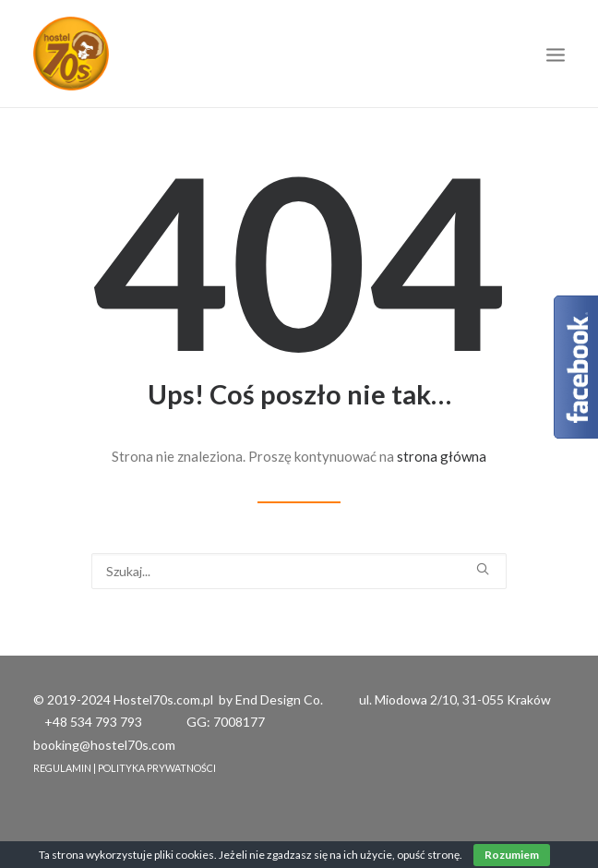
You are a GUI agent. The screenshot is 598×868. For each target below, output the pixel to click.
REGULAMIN (62, 768)
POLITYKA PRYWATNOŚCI (157, 768)
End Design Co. (279, 699)
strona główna (442, 456)
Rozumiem (512, 855)
